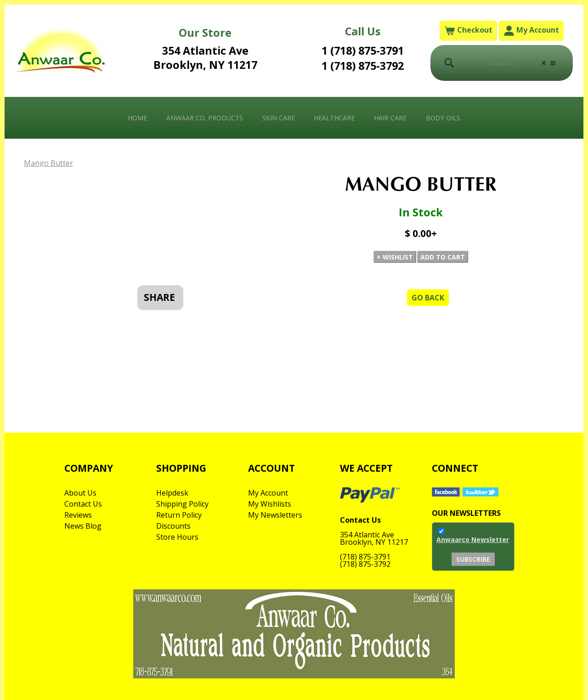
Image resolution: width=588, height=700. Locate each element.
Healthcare (334, 118)
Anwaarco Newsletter (473, 539)
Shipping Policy (182, 504)
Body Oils (443, 118)
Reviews (78, 515)
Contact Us (83, 504)
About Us (80, 493)
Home (137, 118)
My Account (531, 31)
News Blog (83, 526)
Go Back (428, 298)
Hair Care (390, 118)
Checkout (468, 31)
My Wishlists (270, 504)
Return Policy (179, 515)
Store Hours (177, 537)
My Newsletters (275, 515)
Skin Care (279, 118)
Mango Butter (48, 163)
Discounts (173, 526)
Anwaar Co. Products (205, 118)
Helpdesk (172, 493)
